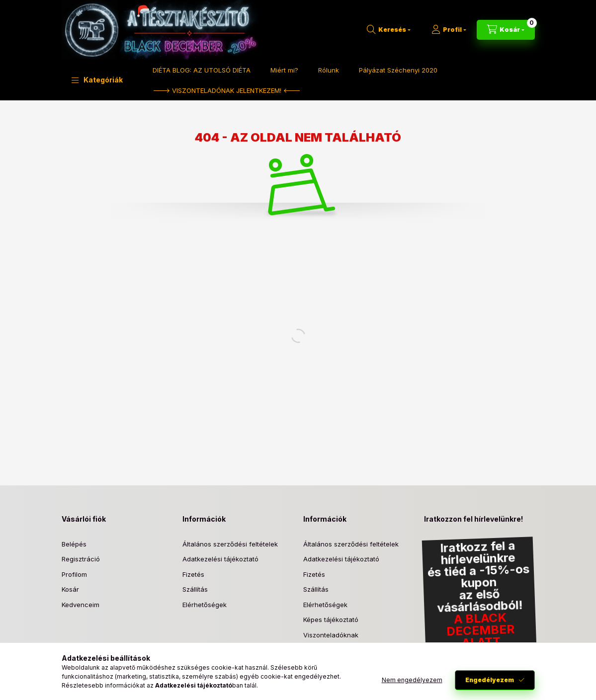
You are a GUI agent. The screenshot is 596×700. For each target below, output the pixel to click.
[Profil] (449, 30)
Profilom (74, 574)
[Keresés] (389, 30)
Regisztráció (81, 559)
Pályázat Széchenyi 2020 (398, 70)
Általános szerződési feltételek (230, 544)
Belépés (74, 544)
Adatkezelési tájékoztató (220, 559)
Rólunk (329, 70)
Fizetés (193, 574)
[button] (97, 80)
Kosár (70, 589)
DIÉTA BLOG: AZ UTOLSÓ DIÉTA (202, 70)
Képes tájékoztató (331, 620)
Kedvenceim (81, 605)
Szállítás (195, 589)
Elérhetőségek (205, 605)
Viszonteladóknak (331, 635)
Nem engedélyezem (412, 680)
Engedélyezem (490, 680)
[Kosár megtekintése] (506, 30)
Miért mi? (284, 70)
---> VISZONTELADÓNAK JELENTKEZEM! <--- (227, 90)
